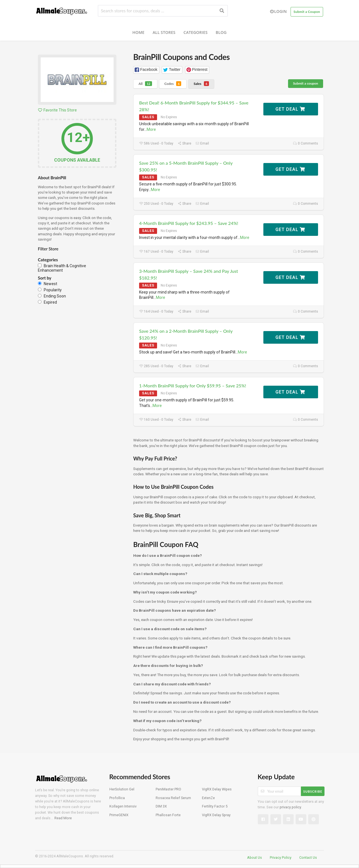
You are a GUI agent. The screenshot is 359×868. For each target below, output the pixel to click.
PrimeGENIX (119, 815)
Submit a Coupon (307, 12)
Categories (195, 32)
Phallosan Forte (168, 815)
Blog (221, 32)
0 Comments (306, 143)
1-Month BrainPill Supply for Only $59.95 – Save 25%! (193, 386)
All (145, 84)
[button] (146, 70)
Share (184, 143)
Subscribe (313, 791)
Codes (173, 84)
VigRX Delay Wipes (217, 789)
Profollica (117, 798)
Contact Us (308, 857)
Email (202, 143)
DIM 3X (161, 806)
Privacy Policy (281, 857)
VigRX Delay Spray (216, 815)
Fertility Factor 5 (215, 806)
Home (138, 32)
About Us (255, 857)
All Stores (164, 32)
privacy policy (290, 807)
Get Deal (290, 109)
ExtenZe (208, 798)
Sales (201, 84)
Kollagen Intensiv (123, 806)
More (151, 129)
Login (278, 11)
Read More (63, 818)
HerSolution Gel (122, 789)
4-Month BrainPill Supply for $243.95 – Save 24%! (189, 223)
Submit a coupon (306, 83)
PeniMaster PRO (168, 789)
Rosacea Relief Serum (173, 798)
